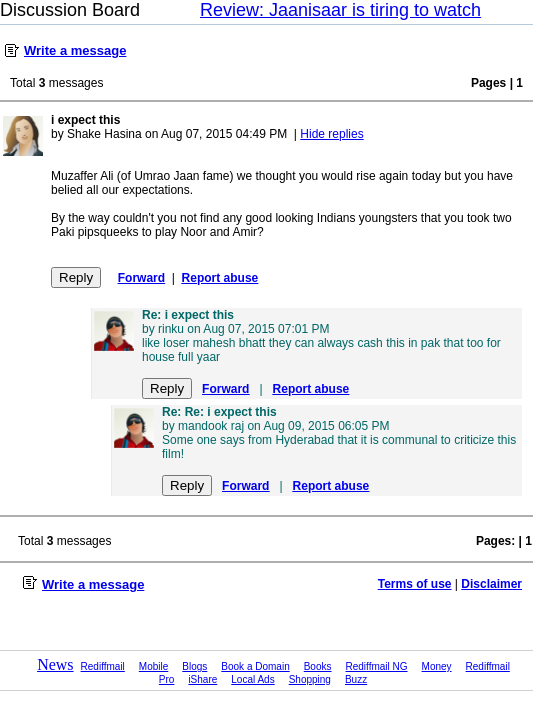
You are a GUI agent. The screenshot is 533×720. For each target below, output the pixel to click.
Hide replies (331, 134)
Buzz (356, 679)
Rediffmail (103, 666)
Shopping (310, 679)
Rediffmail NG (377, 666)
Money (437, 666)
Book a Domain (255, 666)
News (55, 664)
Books (318, 666)
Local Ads (252, 679)
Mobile (153, 666)
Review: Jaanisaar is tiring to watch (340, 10)
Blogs (194, 666)
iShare (202, 679)
